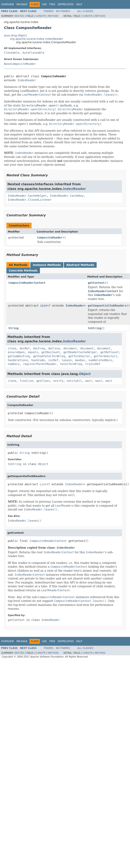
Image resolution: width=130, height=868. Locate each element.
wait (89, 381)
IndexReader (27, 80)
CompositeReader (50, 238)
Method (53, 16)
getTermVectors (105, 356)
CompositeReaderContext (27, 283)
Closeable (12, 53)
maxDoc (80, 360)
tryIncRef (93, 364)
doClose (54, 348)
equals (33, 352)
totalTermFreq (71, 364)
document (70, 348)
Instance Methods (47, 265)
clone (12, 381)
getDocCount (51, 352)
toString (95, 328)
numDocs (14, 364)
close (12, 348)
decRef (25, 348)
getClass (43, 381)
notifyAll (74, 381)
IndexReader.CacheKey (67, 196)
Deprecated (66, 4)
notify (58, 381)
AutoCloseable (34, 53)
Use (44, 4)
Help (79, 4)
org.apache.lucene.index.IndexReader (36, 39)
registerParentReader (40, 364)
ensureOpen (16, 352)
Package (22, 4)
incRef (53, 360)
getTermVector (79, 356)
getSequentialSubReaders (107, 306)
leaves (67, 360)
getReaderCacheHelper (80, 352)
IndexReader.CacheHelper (27, 196)
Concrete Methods (23, 271)
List (44, 306)
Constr (41, 16)
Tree (52, 4)
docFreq (39, 348)
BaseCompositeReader (20, 64)
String (13, 328)
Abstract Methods (80, 265)
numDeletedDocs (100, 360)
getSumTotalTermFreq (49, 356)
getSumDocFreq (19, 356)
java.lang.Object (15, 35)
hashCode (38, 360)
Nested (19, 16)
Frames (49, 11)
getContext (96, 283)
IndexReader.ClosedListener (30, 200)
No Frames (63, 11)
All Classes (85, 11)
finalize (26, 381)
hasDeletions (18, 360)
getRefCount (110, 352)
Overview (8, 4)
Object (85, 374)
